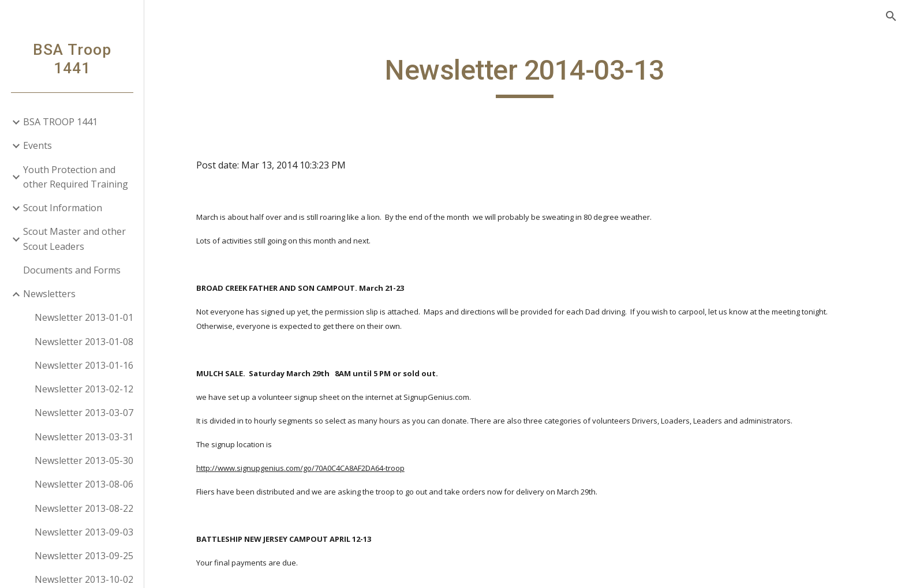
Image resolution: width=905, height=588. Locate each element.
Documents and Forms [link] (72, 270)
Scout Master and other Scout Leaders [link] (74, 239)
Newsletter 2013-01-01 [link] (84, 317)
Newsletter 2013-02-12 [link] (84, 389)
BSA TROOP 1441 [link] (60, 122)
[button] (891, 16)
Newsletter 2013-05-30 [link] (84, 460)
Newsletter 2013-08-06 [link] (84, 484)
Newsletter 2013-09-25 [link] (84, 556)
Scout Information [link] (63, 208)
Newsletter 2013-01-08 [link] (84, 342)
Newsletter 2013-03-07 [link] (84, 413)
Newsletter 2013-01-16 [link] (84, 365)
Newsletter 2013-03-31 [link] (84, 437)
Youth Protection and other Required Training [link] (76, 177)
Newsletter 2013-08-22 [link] (84, 508)
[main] (525, 76)
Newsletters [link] (49, 294)
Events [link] (38, 145)
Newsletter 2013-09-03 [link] (84, 532)
